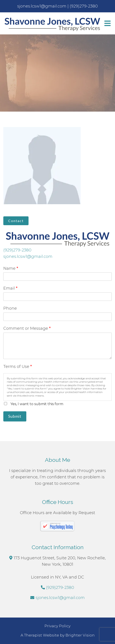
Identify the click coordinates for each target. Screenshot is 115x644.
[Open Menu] (107, 23)
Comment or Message (27, 328)
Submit (15, 416)
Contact (16, 221)
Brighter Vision (80, 635)
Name (11, 268)
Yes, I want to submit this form (37, 404)
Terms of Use (18, 367)
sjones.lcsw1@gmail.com (28, 256)
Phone (10, 308)
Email (10, 288)
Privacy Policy (57, 626)
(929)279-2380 (17, 250)
